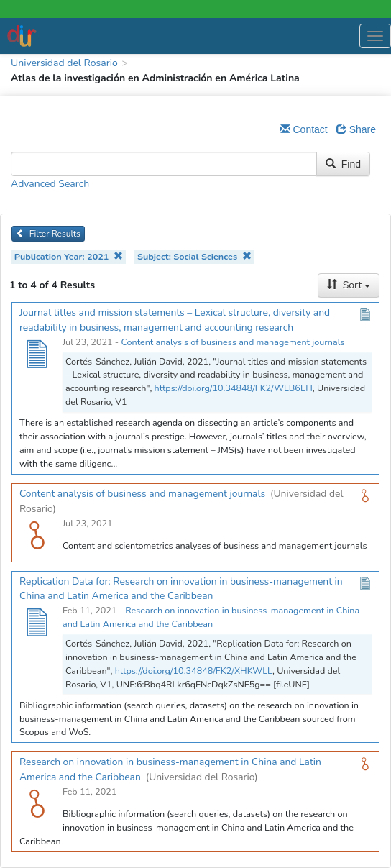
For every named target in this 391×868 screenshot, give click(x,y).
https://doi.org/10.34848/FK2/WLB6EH (234, 388)
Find (343, 164)
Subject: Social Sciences (194, 256)
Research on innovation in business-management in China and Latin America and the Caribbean (211, 617)
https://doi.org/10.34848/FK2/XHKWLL (194, 671)
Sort (349, 285)
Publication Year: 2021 (69, 256)
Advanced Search (50, 184)
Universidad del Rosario (64, 63)
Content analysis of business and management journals (233, 342)
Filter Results (48, 234)
